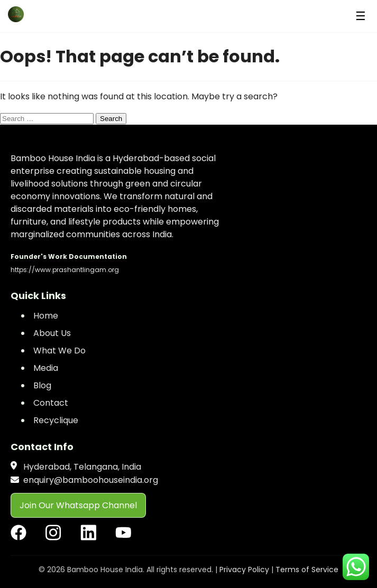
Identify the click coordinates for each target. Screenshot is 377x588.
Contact (51, 403)
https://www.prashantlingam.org (65, 270)
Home (46, 316)
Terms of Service (307, 570)
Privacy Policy (244, 570)
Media (46, 368)
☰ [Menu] (361, 16)
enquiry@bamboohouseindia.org (91, 480)
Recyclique (56, 420)
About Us (52, 333)
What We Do (59, 351)
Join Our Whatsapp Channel (78, 505)
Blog (42, 385)
